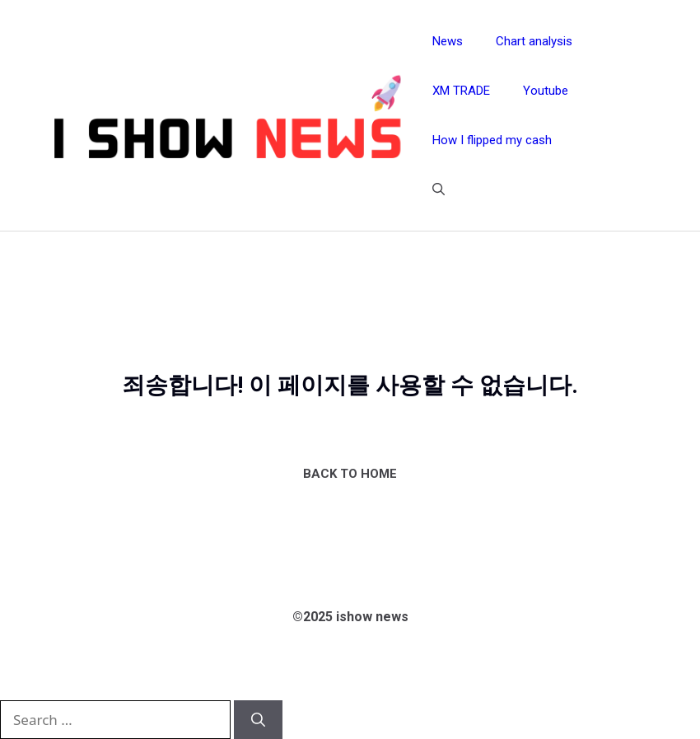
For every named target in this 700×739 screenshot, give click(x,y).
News (448, 41)
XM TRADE (461, 91)
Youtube (546, 91)
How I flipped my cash (492, 140)
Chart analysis (534, 41)
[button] (439, 189)
